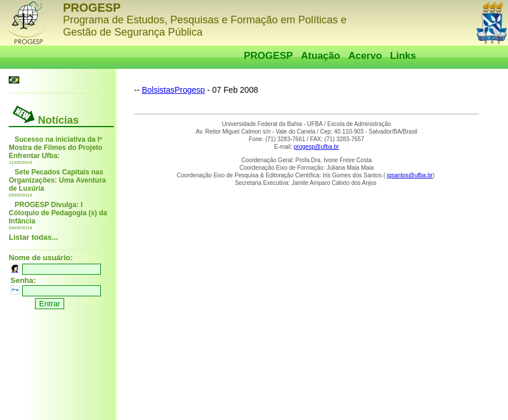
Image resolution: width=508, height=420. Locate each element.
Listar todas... (34, 237)
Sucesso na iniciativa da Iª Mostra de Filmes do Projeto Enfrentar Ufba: (56, 148)
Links (403, 56)
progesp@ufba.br (316, 147)
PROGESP (268, 56)
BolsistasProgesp (173, 90)
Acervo (365, 56)
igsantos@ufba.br (410, 175)
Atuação (320, 56)
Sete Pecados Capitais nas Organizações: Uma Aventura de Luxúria (57, 180)
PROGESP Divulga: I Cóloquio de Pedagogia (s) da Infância (58, 213)
